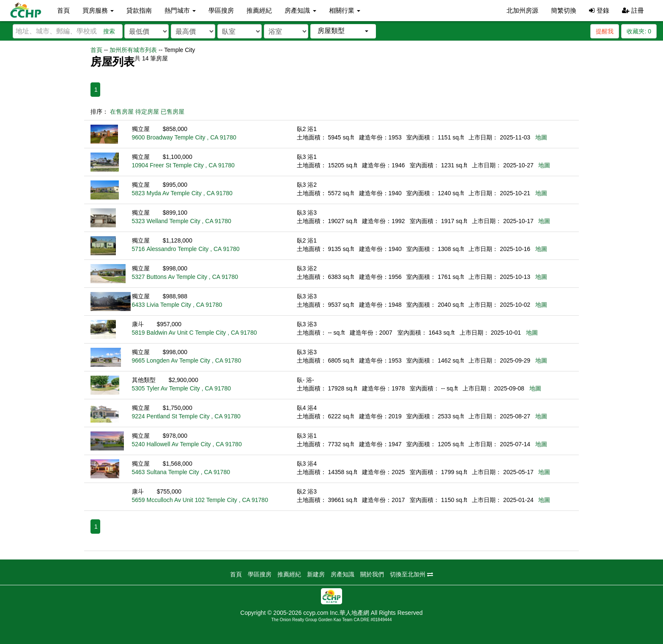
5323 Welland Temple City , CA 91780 (182, 221)
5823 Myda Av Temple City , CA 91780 (182, 193)
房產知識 (342, 574)
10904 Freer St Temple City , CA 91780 (183, 165)
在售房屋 (122, 112)
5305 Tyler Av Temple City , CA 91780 (182, 388)
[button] (343, 31)
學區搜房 (221, 10)
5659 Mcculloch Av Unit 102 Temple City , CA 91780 (200, 500)
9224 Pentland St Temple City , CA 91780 (186, 416)
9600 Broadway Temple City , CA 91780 (184, 137)
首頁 (63, 10)
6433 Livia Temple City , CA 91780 (177, 305)
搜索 (109, 31)
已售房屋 (173, 112)
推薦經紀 (259, 10)
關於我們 (372, 574)
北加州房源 (522, 10)
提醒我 (605, 31)
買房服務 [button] (98, 10)
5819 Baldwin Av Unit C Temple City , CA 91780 (195, 333)
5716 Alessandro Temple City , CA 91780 (186, 249)
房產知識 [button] (300, 10)
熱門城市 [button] (180, 10)
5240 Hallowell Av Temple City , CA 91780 (187, 444)
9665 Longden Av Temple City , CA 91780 (187, 360)
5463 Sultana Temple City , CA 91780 (181, 472)
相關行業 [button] (345, 10)
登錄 (599, 10)
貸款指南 (139, 10)
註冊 (633, 10)
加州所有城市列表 (133, 50)
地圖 (541, 137)
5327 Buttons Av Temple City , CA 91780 (185, 277)
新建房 (316, 574)
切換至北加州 (411, 574)
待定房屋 (147, 112)
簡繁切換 (564, 10)
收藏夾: (639, 31)
